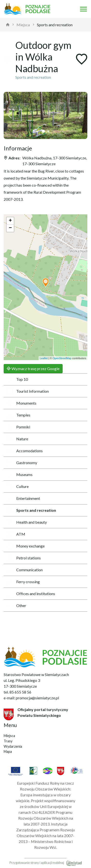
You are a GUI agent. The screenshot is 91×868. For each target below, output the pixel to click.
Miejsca (23, 25)
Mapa (8, 751)
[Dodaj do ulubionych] (82, 60)
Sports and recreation (55, 25)
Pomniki (18, 427)
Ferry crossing (23, 582)
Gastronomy (21, 463)
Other (16, 606)
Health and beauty (26, 522)
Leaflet (44, 358)
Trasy (8, 741)
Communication (24, 570)
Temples (18, 415)
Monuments (21, 403)
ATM (15, 534)
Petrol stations (23, 558)
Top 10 (17, 379)
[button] (10, 115)
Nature (17, 439)
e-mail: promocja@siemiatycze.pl (31, 698)
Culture (17, 486)
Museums (19, 475)
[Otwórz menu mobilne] (83, 9)
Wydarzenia (13, 746)
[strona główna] (8, 25)
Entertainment (23, 498)
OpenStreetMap (62, 358)
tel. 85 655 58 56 (17, 692)
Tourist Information (27, 391)
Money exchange (25, 546)
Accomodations (24, 451)
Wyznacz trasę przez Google (33, 369)
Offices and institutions (30, 594)
